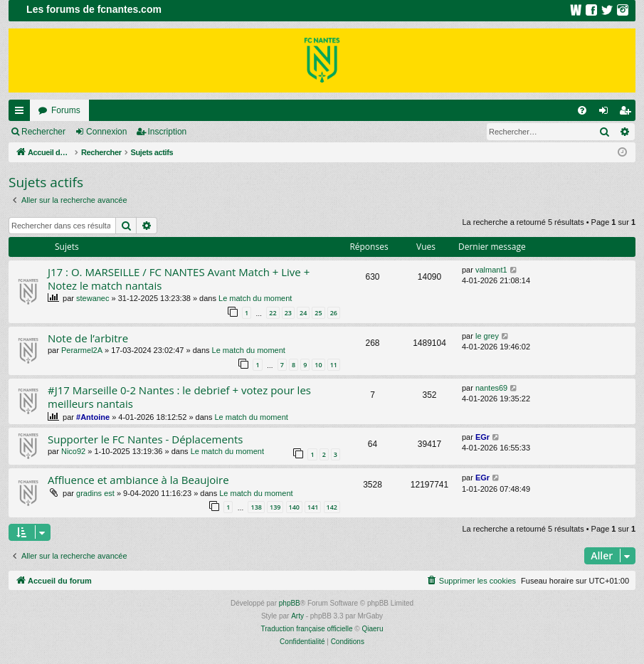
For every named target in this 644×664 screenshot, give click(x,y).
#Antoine (93, 417)
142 (332, 507)
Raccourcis (22, 113)
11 (334, 365)
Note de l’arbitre (88, 338)
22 (273, 313)
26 (334, 313)
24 (303, 313)
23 (288, 313)
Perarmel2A (82, 350)
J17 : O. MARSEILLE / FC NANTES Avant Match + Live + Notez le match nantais (179, 279)
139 (275, 507)
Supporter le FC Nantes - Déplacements (146, 439)
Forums (66, 110)
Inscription (168, 132)
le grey (487, 336)
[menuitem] (582, 110)
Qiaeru (372, 629)
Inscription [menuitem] (628, 113)
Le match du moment (255, 298)
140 (294, 507)
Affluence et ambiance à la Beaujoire (138, 480)
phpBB (290, 603)
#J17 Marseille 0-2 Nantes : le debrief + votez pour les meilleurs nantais (179, 397)
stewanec (93, 298)
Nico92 (73, 451)
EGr (482, 437)
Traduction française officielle (307, 629)
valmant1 (491, 270)
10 (318, 365)
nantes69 (491, 388)
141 (313, 507)
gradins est (95, 493)
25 (318, 313)
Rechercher (43, 132)
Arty (297, 616)
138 (256, 507)
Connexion (106, 132)
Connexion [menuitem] (607, 113)
